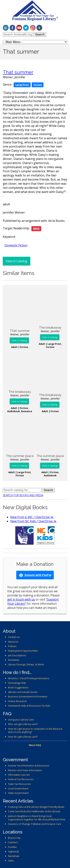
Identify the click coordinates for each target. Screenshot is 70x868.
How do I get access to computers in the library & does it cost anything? (35, 730)
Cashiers (13, 842)
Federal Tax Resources (21, 779)
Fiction (38, 85)
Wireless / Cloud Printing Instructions (29, 678)
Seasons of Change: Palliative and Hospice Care (35, 824)
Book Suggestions (18, 687)
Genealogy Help (17, 683)
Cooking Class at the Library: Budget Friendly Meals (36, 807)
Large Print (22, 85)
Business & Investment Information (28, 696)
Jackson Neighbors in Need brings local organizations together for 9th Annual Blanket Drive (37, 818)
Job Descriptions (17, 655)
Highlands (14, 851)
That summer (18, 72)
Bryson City (14, 838)
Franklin (12, 847)
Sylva (11, 860)
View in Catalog (17, 261)
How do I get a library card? (23, 737)
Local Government (18, 788)
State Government (18, 793)
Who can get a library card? (23, 724)
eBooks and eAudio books (23, 692)
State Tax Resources (20, 784)
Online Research (17, 701)
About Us (13, 642)
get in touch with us (21, 599)
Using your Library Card (21, 720)
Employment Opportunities (23, 651)
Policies (12, 646)
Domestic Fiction (16, 245)
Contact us (14, 637)
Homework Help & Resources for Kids (29, 706)
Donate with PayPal (35, 575)
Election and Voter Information (25, 770)
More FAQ (35, 745)
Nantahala (14, 856)
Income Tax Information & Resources (29, 766)
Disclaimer (14, 660)
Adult (36, 228)
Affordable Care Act (19, 775)
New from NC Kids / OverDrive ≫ (33, 521)
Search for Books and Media (23, 495)
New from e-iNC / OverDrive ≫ (32, 517)
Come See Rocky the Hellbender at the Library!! (34, 811)
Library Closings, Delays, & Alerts (26, 664)
